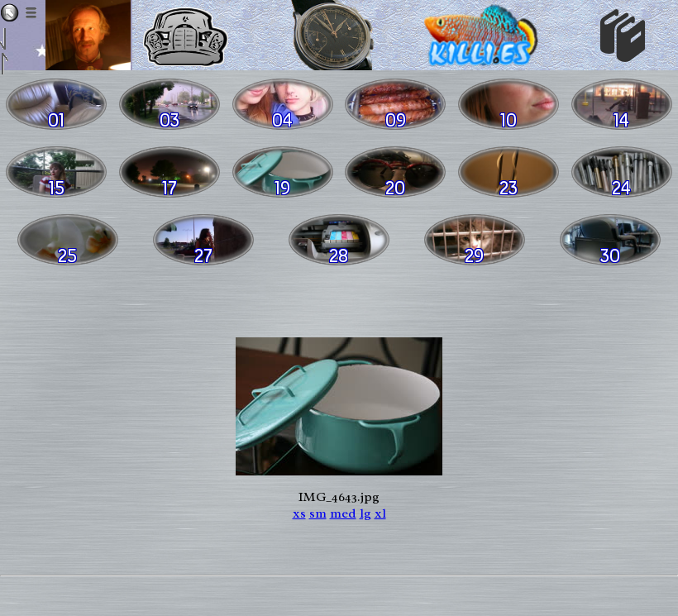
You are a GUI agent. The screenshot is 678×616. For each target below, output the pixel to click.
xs (299, 513)
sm (318, 513)
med (343, 513)
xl (380, 513)
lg (365, 513)
